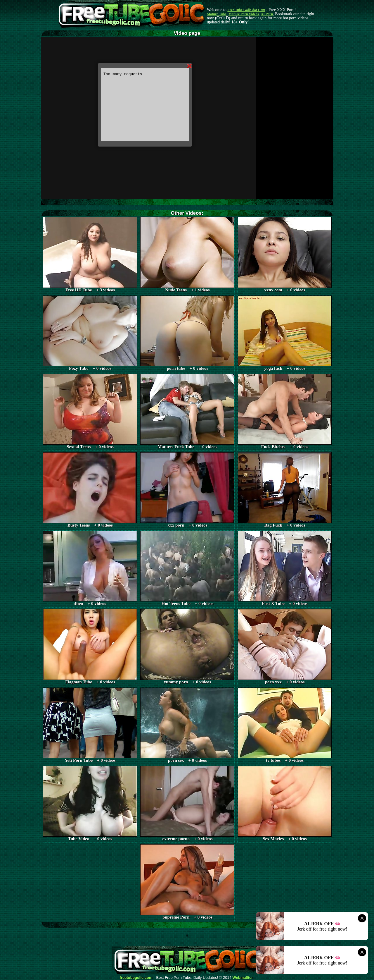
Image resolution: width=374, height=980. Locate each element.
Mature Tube (217, 14)
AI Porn (267, 14)
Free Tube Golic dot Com (246, 10)
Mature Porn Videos (244, 14)
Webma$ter (243, 978)
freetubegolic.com (136, 978)
